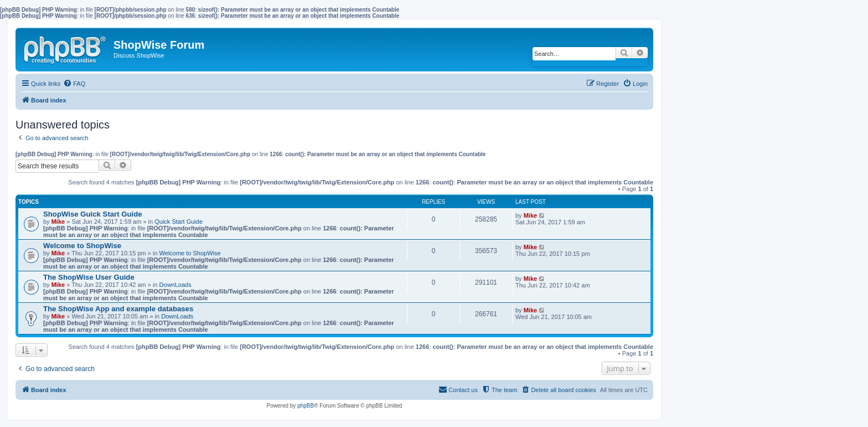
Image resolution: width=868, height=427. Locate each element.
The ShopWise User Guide (89, 277)
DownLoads (175, 285)
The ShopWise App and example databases (118, 309)
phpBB (306, 406)
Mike (58, 222)
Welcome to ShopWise (82, 246)
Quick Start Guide (179, 222)
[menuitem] (74, 84)
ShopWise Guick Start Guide (93, 214)
